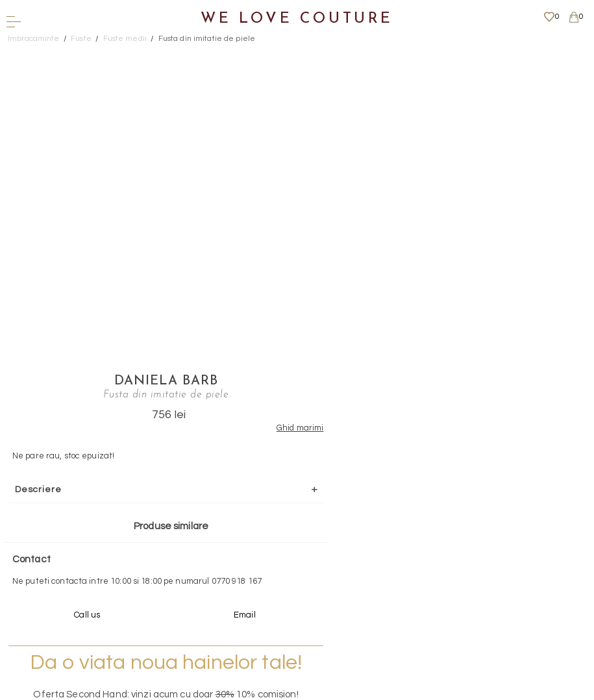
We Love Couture (297, 19)
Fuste (81, 39)
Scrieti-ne (292, 511)
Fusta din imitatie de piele (207, 39)
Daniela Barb (395, 55)
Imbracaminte (34, 39)
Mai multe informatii (293, 585)
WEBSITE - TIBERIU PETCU (293, 694)
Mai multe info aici (395, 432)
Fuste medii (125, 39)
